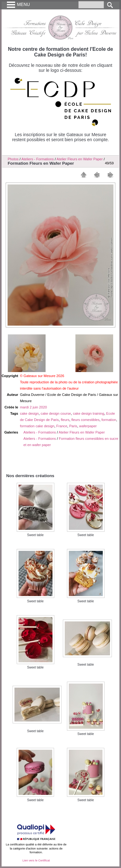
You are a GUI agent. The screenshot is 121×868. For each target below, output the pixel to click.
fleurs (65, 420)
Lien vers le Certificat (36, 860)
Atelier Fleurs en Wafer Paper (80, 159)
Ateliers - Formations (40, 432)
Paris (73, 426)
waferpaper (88, 426)
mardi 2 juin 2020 (33, 407)
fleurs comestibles (85, 420)
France (62, 426)
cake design (29, 413)
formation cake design (37, 426)
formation (109, 420)
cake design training (89, 413)
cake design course (56, 413)
